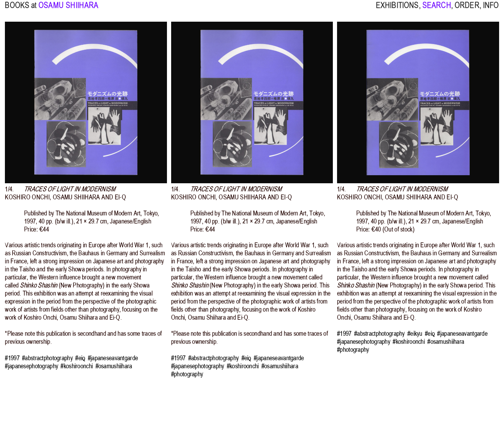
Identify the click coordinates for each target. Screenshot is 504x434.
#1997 (12, 358)
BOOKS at (21, 10)
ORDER (467, 10)
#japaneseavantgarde (113, 358)
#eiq (80, 358)
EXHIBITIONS (397, 10)
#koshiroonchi (77, 366)
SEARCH (437, 10)
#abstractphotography (47, 358)
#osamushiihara (114, 366)
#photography (187, 374)
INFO (491, 10)
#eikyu (415, 333)
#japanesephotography (31, 366)
